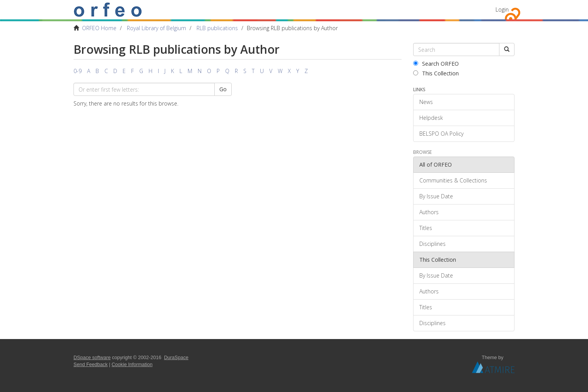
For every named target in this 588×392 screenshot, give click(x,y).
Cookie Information (132, 365)
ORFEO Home (99, 28)
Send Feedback (91, 365)
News (426, 102)
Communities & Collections (453, 180)
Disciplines (432, 244)
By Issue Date (436, 196)
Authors (429, 212)
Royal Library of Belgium (156, 28)
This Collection (436, 73)
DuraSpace (176, 358)
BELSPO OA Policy (441, 134)
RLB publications (217, 28)
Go (223, 89)
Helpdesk (431, 118)
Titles (426, 228)
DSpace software (92, 358)
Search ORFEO (436, 64)
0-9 (78, 71)
